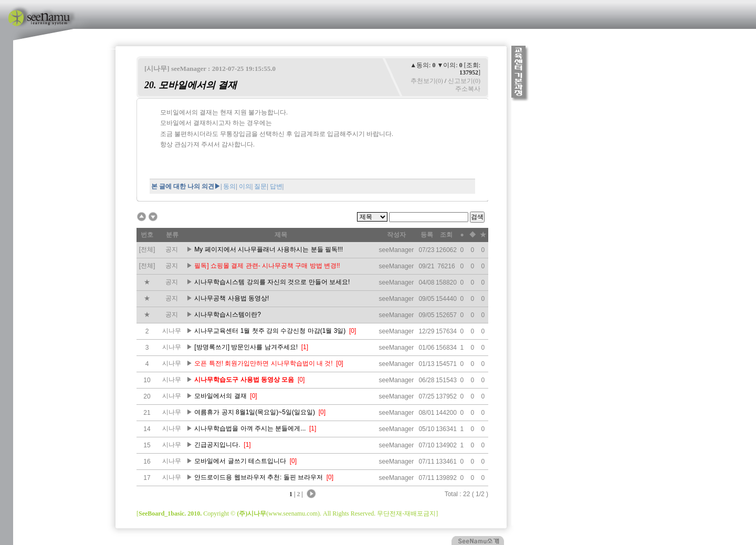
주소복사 (468, 89)
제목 (281, 235)
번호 (147, 235)
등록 (427, 235)
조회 (446, 235)
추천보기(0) (427, 81)
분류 (172, 235)
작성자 (396, 235)
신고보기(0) (464, 81)
